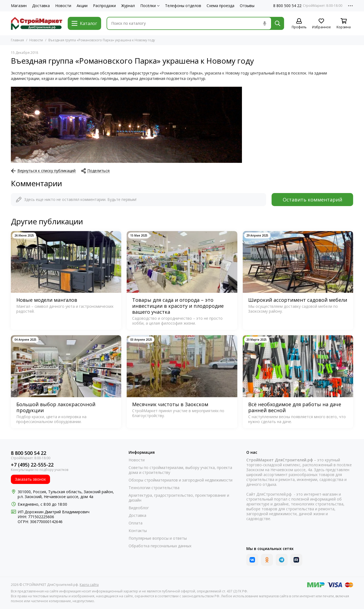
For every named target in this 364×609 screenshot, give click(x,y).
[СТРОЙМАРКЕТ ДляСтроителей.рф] (37, 23)
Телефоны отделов (183, 6)
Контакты (138, 531)
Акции (82, 6)
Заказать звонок (30, 479)
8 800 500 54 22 (287, 6)
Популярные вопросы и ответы (158, 538)
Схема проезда (220, 6)
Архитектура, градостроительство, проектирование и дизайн (179, 498)
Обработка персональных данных (160, 546)
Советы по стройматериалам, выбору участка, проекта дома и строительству (180, 470)
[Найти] (278, 23)
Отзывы (247, 6)
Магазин (19, 6)
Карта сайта (89, 585)
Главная (17, 40)
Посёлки (150, 6)
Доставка (41, 6)
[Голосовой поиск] (265, 23)
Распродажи (104, 6)
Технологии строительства (154, 488)
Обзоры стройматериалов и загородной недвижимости (181, 480)
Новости (63, 6)
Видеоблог (139, 508)
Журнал (128, 6)
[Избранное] (321, 24)
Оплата (136, 523)
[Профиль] (299, 24)
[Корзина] (344, 24)
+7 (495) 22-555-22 (32, 465)
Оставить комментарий (312, 200)
